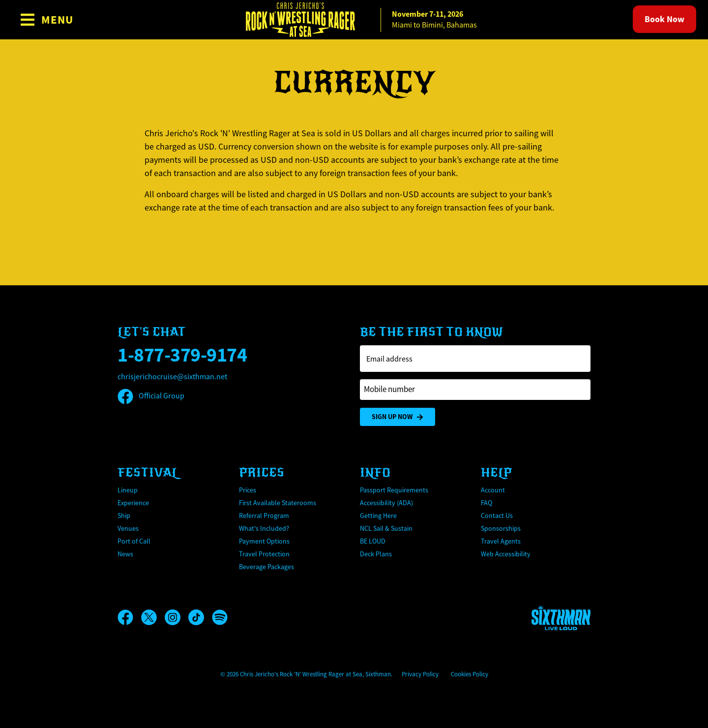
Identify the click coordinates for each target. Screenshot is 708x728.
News (125, 554)
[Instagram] (177, 617)
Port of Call (134, 541)
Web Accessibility (506, 554)
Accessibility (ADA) (386, 503)
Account (493, 490)
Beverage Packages (266, 567)
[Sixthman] (561, 618)
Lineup (128, 490)
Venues (128, 528)
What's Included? (264, 528)
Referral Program (264, 516)
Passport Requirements (394, 490)
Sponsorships (501, 528)
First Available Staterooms (278, 503)
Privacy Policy (420, 674)
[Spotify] (220, 617)
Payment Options (264, 541)
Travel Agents (501, 541)
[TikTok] (200, 617)
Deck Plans (376, 554)
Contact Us (497, 516)
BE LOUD (373, 541)
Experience (133, 503)
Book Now (664, 19)
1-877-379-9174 (182, 355)
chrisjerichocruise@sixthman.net (172, 377)
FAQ (487, 503)
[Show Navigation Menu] (46, 20)
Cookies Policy (470, 674)
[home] (354, 20)
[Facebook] (129, 617)
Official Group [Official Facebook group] (151, 396)
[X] (153, 617)
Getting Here (378, 516)
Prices (248, 490)
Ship (124, 516)
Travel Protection (264, 554)
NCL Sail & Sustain (386, 528)
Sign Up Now (398, 417)
